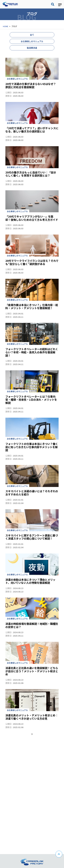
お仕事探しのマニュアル (32, 41)
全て (32, 35)
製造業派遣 (32, 48)
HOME (6, 26)
